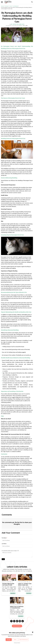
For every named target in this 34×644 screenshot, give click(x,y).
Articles (7, 6)
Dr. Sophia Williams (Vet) (18, 24)
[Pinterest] (20, 621)
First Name (4, 538)
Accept (9, 640)
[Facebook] (11, 621)
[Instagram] (14, 621)
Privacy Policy (17, 643)
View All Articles (17, 626)
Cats (11, 6)
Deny (15, 640)
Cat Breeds (15, 6)
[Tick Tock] (23, 621)
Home (2, 6)
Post (3, 559)
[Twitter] (17, 621)
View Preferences (24, 640)
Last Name (4, 544)
